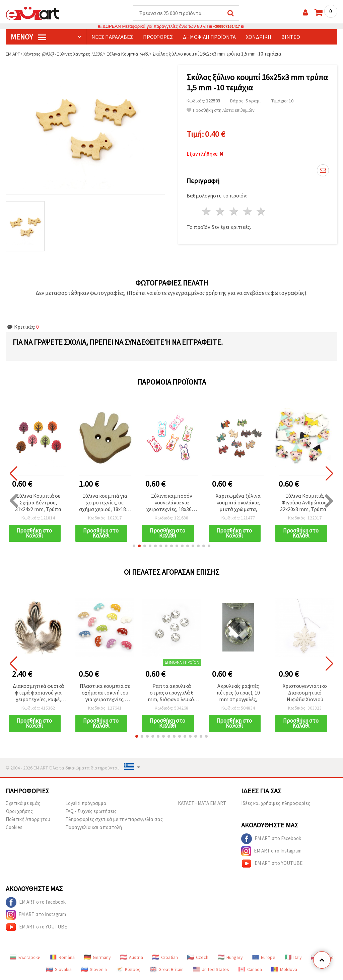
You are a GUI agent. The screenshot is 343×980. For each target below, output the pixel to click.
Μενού (28, 37)
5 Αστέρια (261, 212)
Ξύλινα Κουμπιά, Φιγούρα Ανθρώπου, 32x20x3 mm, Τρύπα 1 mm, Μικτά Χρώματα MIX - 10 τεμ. (305, 503)
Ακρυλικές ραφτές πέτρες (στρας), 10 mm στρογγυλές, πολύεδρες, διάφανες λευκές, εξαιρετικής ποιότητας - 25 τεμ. (238, 694)
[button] (134, 547)
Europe (264, 959)
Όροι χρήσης (19, 812)
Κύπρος (128, 971)
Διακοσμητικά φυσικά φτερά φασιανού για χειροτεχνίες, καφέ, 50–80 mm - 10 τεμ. (38, 694)
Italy (293, 959)
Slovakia (59, 971)
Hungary (230, 959)
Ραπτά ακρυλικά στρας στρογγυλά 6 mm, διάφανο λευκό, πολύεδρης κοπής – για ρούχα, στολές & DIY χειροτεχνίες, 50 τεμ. (171, 694)
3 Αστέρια (234, 212)
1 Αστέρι (207, 212)
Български (25, 959)
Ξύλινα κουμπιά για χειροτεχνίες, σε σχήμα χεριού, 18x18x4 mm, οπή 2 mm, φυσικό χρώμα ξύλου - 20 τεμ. (105, 503)
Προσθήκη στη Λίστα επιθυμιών (221, 111)
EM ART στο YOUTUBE (272, 865)
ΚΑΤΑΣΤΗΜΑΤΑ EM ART (202, 804)
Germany (97, 959)
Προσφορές (158, 37)
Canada (250, 971)
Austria (132, 959)
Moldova (284, 971)
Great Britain (167, 971)
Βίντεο (291, 37)
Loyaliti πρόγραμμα (86, 804)
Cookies (14, 829)
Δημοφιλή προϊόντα (209, 37)
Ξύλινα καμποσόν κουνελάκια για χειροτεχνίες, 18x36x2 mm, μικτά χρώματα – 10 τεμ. (172, 503)
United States (211, 971)
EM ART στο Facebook (271, 840)
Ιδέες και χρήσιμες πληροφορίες (276, 804)
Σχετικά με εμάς (23, 804)
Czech (198, 959)
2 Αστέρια (221, 212)
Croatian (165, 959)
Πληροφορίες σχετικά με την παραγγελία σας (114, 821)
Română (62, 959)
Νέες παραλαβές (112, 37)
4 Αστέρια (248, 212)
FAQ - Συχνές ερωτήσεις (91, 812)
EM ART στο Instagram (271, 852)
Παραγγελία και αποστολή (94, 829)
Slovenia (94, 971)
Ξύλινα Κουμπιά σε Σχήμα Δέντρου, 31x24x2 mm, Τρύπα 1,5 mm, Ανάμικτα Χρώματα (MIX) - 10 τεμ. (38, 503)
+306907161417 (226, 27)
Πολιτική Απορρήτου (28, 821)
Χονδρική (259, 37)
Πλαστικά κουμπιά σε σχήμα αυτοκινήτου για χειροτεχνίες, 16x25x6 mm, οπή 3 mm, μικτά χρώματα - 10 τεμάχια (105, 694)
